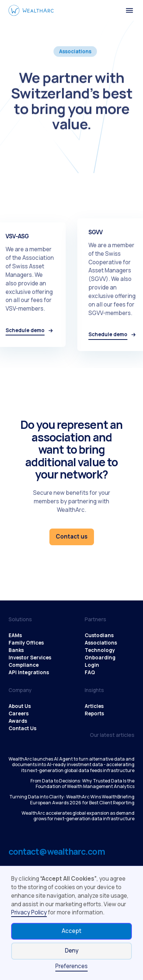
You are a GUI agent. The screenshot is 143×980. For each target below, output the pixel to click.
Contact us (72, 537)
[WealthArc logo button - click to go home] (31, 10)
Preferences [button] (71, 966)
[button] (129, 11)
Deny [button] (72, 951)
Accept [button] (71, 931)
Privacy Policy (29, 912)
